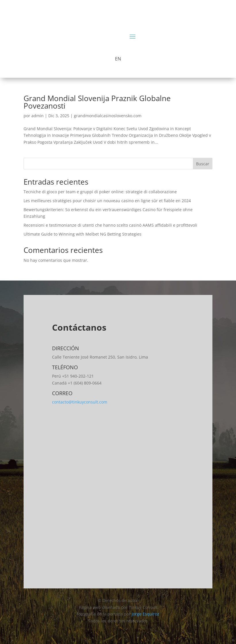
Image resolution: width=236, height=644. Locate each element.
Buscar (203, 164)
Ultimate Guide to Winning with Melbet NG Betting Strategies (82, 234)
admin (38, 116)
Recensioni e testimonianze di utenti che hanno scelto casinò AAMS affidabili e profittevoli (110, 225)
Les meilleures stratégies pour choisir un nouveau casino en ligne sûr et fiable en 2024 (107, 201)
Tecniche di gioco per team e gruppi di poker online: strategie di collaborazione (100, 192)
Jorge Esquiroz (145, 614)
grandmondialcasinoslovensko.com (108, 116)
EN (118, 59)
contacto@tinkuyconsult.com (80, 402)
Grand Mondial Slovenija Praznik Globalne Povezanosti (97, 102)
